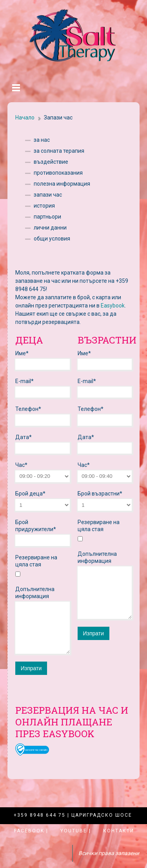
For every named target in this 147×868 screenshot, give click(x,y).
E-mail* (24, 381)
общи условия (52, 239)
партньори (47, 217)
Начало (25, 118)
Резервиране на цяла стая (36, 561)
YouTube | (76, 831)
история (44, 206)
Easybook (113, 306)
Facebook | (31, 831)
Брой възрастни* (100, 494)
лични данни (50, 228)
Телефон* (28, 409)
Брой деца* (30, 494)
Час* (21, 465)
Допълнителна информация (35, 593)
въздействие (51, 162)
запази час (48, 195)
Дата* (24, 437)
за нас (42, 140)
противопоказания (58, 173)
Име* (22, 353)
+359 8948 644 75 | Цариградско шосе (73, 815)
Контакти (119, 831)
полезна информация (62, 184)
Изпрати (31, 668)
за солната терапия (59, 151)
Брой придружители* (36, 526)
